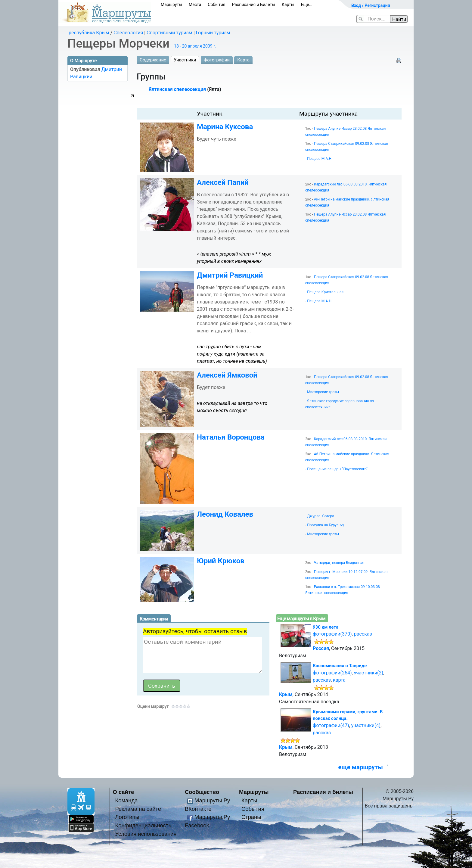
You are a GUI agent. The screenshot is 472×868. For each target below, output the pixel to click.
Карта (243, 60)
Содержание (153, 60)
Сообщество (202, 792)
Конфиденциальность (143, 825)
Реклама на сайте (138, 809)
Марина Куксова (225, 127)
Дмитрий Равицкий (230, 275)
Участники (185, 60)
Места (195, 5)
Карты (288, 5)
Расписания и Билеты (253, 5)
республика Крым (89, 33)
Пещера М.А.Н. (320, 159)
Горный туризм (213, 33)
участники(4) (366, 725)
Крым (286, 694)
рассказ (363, 634)
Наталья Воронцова (231, 437)
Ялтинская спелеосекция (177, 89)
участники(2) (369, 673)
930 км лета (326, 627)
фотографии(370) (332, 634)
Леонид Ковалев (225, 514)
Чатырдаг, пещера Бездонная (339, 563)
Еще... (307, 5)
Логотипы (127, 817)
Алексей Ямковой (227, 375)
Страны (251, 817)
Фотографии (217, 60)
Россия (321, 648)
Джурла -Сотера (321, 516)
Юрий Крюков (221, 561)
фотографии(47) (331, 725)
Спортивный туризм (169, 33)
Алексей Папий (223, 182)
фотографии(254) (332, 673)
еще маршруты (360, 767)
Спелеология (128, 33)
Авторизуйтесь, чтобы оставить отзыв (195, 631)
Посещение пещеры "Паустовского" (337, 469)
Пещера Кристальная (325, 292)
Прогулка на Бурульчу (326, 525)
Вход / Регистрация (371, 5)
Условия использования (146, 834)
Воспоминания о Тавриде (340, 666)
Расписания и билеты (323, 792)
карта (339, 680)
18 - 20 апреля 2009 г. (195, 46)
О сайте (124, 792)
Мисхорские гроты (323, 392)
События (216, 5)
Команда (126, 800)
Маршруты (171, 5)
